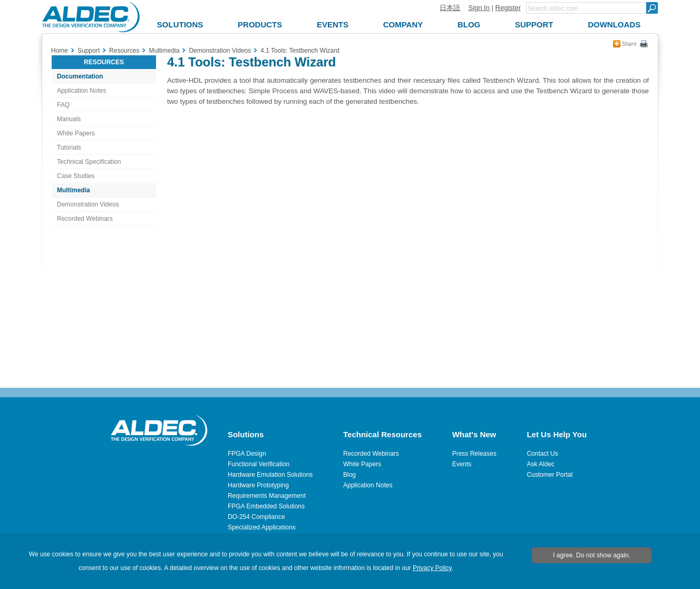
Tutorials (69, 148)
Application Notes (81, 91)
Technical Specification (89, 162)
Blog (349, 475)
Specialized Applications (262, 527)
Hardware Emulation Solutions (270, 475)
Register (508, 8)
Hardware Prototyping (258, 485)
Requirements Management (267, 496)
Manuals (69, 119)
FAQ (63, 105)
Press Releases (474, 454)
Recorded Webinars (85, 219)
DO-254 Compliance (256, 517)
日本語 (450, 8)
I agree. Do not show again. (592, 555)
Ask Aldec (541, 464)
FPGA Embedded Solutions (266, 506)
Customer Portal (550, 475)
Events (462, 464)
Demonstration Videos (88, 204)
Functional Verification (259, 464)
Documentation (80, 76)
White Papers (76, 133)
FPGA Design (247, 454)
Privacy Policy (432, 568)
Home (60, 51)
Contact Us (542, 454)
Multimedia (74, 190)
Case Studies (76, 176)
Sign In (479, 8)
